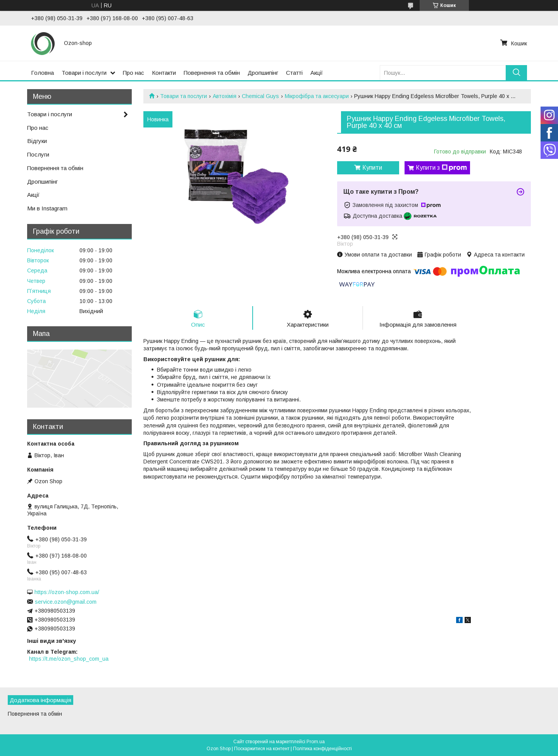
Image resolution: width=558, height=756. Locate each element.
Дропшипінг (263, 73)
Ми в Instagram (47, 208)
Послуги (38, 154)
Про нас (133, 73)
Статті (294, 73)
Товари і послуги (84, 73)
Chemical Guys (260, 96)
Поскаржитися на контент (262, 749)
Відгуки (37, 141)
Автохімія (225, 96)
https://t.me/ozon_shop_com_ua (69, 659)
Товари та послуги (183, 96)
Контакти (164, 73)
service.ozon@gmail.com (66, 602)
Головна (42, 73)
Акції (317, 73)
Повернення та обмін (212, 73)
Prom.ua (316, 742)
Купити (372, 168)
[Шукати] (516, 73)
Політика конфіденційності (322, 749)
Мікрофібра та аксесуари (317, 96)
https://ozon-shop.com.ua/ (67, 592)
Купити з (441, 168)
